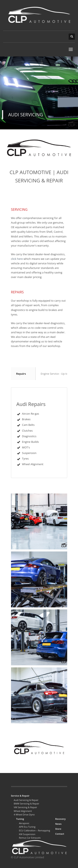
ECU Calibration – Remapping (34, 830)
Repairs (21, 374)
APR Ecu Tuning (27, 827)
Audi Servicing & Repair (26, 800)
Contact (60, 834)
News (58, 824)
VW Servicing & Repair (25, 807)
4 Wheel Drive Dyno (24, 814)
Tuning (20, 819)
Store (58, 829)
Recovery (60, 819)
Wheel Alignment (23, 811)
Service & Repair (20, 796)
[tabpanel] (39, 93)
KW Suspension (27, 834)
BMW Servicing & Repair (27, 804)
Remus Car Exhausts (30, 838)
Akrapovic (24, 823)
